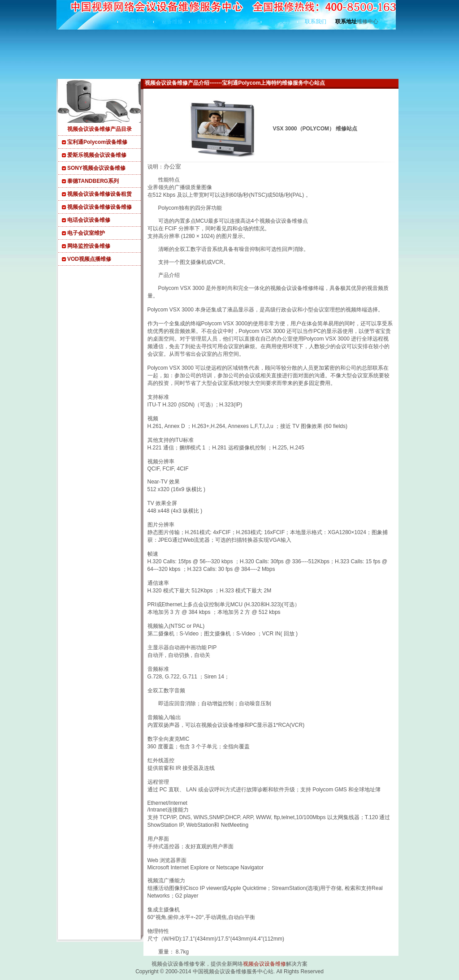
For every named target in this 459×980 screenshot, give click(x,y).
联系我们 (316, 22)
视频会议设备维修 (264, 964)
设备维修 (172, 22)
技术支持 (280, 22)
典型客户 (244, 22)
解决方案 (208, 22)
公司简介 (136, 22)
